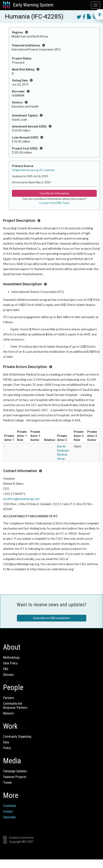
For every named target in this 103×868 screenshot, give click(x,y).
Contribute (10, 806)
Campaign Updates (15, 771)
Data (6, 742)
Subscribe (9, 817)
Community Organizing (17, 737)
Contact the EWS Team (54, 203)
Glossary (8, 675)
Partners (9, 698)
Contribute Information (54, 193)
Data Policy (10, 663)
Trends (7, 783)
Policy (7, 748)
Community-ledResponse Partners (15, 706)
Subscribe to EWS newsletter (51, 618)
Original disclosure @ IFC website (33, 170)
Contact (8, 811)
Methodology (11, 658)
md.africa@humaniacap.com (21, 499)
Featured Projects (15, 777)
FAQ (6, 669)
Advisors (9, 713)
